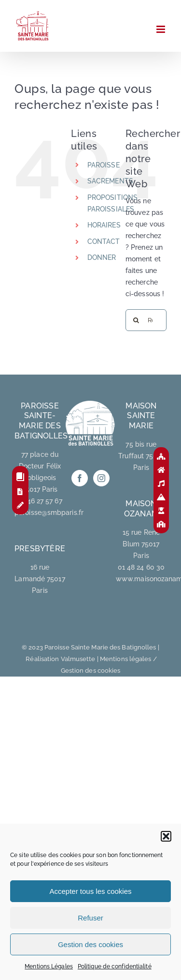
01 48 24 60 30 (141, 567)
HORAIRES (104, 225)
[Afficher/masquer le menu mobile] (161, 29)
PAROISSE (104, 165)
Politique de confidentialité (115, 966)
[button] (166, 836)
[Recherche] (136, 320)
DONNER (102, 257)
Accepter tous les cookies (90, 891)
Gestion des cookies (90, 944)
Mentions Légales (49, 966)
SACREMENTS (110, 181)
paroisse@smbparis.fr (49, 513)
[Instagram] (101, 478)
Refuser (90, 918)
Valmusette (78, 659)
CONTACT (104, 241)
